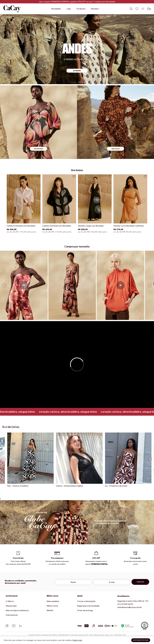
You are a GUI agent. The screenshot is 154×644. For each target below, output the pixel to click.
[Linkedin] (20, 626)
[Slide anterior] (4, 49)
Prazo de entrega (85, 610)
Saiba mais (77, 640)
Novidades (56, 9)
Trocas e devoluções (86, 601)
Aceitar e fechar (141, 640)
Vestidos (95, 9)
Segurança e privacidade (88, 606)
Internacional (12, 615)
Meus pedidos (53, 601)
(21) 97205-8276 (125, 604)
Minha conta (52, 606)
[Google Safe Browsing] (127, 626)
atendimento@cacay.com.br (130, 607)
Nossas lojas (11, 606)
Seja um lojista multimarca (17, 610)
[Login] (143, 9)
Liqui (69, 9)
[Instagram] (7, 626)
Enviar (140, 582)
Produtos (81, 9)
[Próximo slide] (150, 49)
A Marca (10, 601)
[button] (72, 82)
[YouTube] (14, 626)
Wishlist (50, 610)
